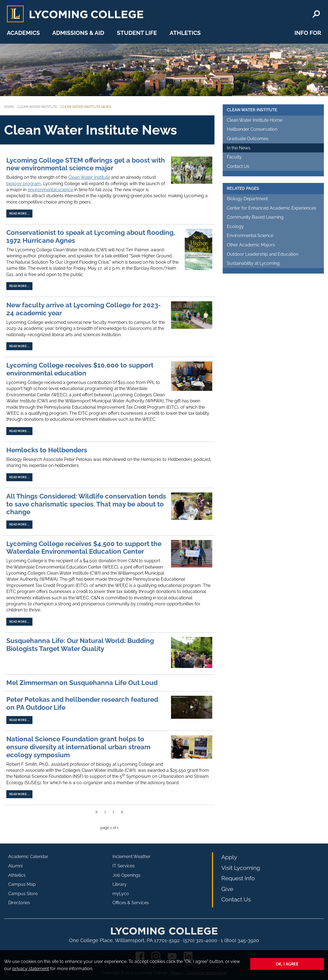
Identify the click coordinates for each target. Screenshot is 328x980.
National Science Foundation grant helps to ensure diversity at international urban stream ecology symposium (78, 747)
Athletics (185, 33)
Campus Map (22, 884)
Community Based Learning (255, 217)
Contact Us (238, 166)
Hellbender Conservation (252, 129)
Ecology (235, 226)
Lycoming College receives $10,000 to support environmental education (80, 369)
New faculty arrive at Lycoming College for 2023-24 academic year (84, 309)
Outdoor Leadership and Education (263, 254)
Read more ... (20, 214)
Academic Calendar (28, 857)
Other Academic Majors (251, 245)
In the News (239, 148)
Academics (23, 33)
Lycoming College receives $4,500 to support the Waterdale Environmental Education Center (84, 548)
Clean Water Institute (37, 107)
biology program (24, 184)
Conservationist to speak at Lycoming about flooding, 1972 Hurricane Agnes (91, 236)
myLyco (121, 894)
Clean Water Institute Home (255, 120)
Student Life (137, 33)
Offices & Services (131, 903)
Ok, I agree (287, 964)
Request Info (238, 878)
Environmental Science (250, 236)
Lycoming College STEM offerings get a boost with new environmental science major (86, 164)
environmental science (50, 190)
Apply (229, 857)
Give (227, 889)
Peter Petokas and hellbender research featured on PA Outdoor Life (82, 703)
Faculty (234, 157)
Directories (19, 903)
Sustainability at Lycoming (253, 263)
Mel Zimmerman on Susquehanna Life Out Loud (82, 683)
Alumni (15, 866)
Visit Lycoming (241, 868)
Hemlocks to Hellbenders (47, 450)
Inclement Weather (132, 857)
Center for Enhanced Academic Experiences (272, 208)
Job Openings (126, 875)
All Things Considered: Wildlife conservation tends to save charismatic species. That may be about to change (86, 504)
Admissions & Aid (78, 33)
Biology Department (247, 199)
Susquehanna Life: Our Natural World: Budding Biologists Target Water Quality (80, 645)
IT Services (124, 866)
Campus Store (23, 894)
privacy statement (31, 969)
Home (9, 107)
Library (120, 884)
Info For (308, 33)
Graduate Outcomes (248, 139)
